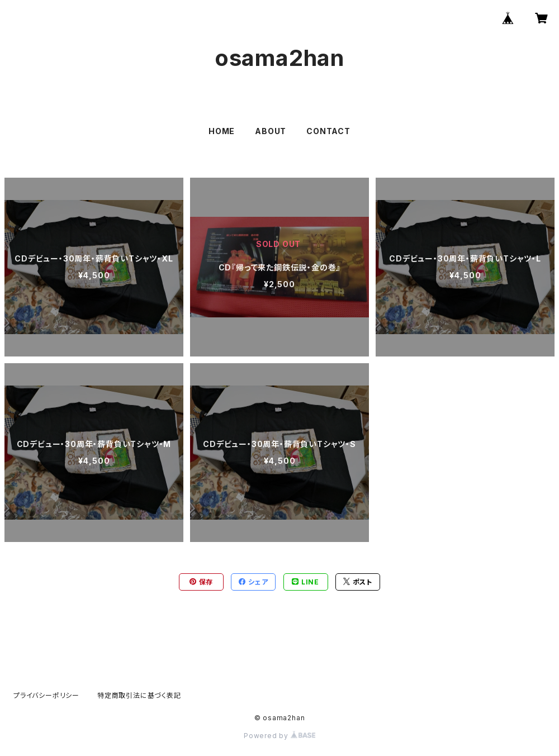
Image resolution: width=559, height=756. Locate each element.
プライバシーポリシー (46, 695)
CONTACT (328, 131)
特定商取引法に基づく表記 (139, 695)
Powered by (279, 736)
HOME (222, 131)
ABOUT (271, 131)
